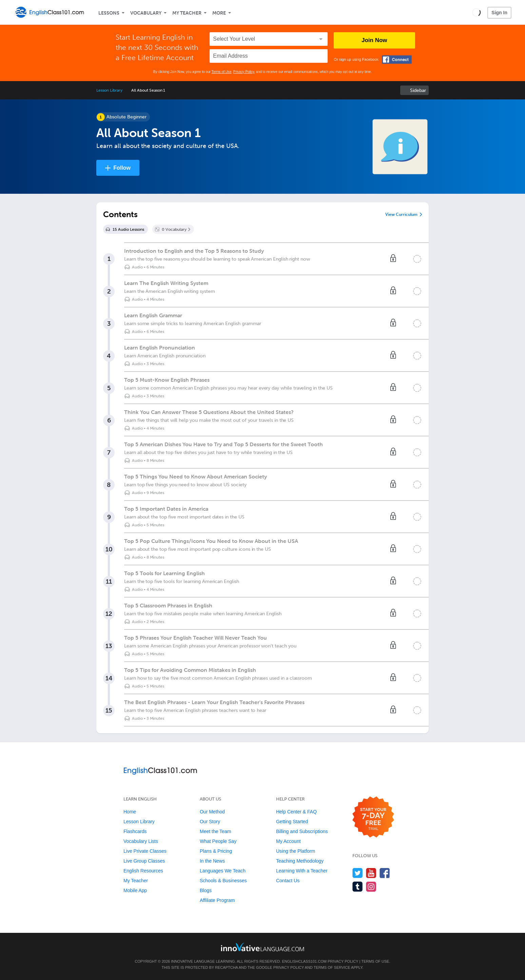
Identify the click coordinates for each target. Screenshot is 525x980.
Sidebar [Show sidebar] (418, 90)
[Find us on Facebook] (385, 873)
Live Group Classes (144, 861)
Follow (122, 168)
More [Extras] (219, 13)
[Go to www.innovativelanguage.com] (262, 947)
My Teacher (187, 13)
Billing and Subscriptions (302, 831)
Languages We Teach (223, 871)
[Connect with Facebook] (397, 60)
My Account (288, 841)
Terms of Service (332, 967)
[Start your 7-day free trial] (373, 817)
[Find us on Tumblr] (358, 887)
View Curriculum (401, 214)
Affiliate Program (217, 900)
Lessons (109, 13)
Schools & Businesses (223, 881)
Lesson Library (109, 90)
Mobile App (135, 890)
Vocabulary (146, 13)
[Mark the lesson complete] (417, 259)
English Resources (143, 871)
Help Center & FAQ (296, 812)
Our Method (212, 812)
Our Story (210, 822)
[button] (476, 12)
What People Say (218, 841)
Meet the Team (215, 831)
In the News (212, 861)
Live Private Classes (145, 851)
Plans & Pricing (216, 851)
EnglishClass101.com (304, 961)
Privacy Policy (244, 72)
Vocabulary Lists (141, 841)
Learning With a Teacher (302, 871)
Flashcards (135, 831)
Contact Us (288, 881)
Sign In (499, 13)
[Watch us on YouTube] (371, 873)
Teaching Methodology (300, 861)
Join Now (374, 40)
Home (130, 812)
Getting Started (292, 822)
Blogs (206, 890)
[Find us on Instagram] (371, 887)
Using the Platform (296, 851)
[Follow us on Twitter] (358, 873)
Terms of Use (221, 72)
